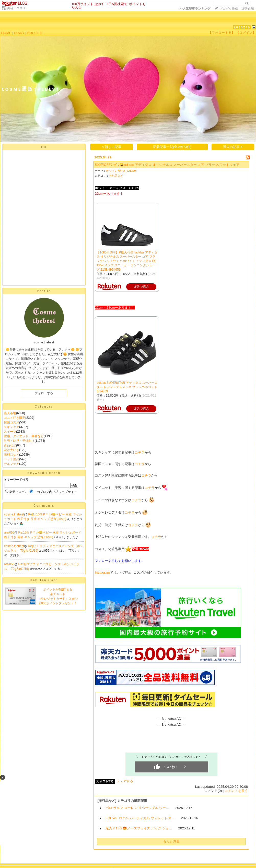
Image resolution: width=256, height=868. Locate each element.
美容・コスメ (16, 8)
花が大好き (11, 450)
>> (195, 9)
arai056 (9, 533)
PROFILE (35, 33)
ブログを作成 (229, 9)
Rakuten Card (44, 580)
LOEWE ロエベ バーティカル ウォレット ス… (140, 818)
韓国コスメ (11, 422)
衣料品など (11, 455)
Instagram (102, 572)
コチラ (140, 452)
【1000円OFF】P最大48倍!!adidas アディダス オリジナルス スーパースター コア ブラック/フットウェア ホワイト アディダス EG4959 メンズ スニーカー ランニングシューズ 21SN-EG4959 (127, 261)
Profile (44, 291)
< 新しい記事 (112, 147)
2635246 (242, 27)
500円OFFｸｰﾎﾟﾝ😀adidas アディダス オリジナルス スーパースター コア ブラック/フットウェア (167, 165)
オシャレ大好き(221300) (121, 171)
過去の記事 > (233, 147)
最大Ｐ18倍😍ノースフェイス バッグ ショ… (139, 828)
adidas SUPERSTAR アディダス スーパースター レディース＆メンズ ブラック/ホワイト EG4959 (127, 387)
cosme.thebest (14, 514)
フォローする (44, 393)
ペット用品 (11, 459)
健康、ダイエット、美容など (24, 436)
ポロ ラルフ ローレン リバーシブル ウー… (137, 808)
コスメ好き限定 (15, 418)
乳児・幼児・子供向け (19, 441)
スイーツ (10, 432)
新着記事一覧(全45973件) (172, 147)
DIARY (19, 33)
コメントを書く (236, 791)
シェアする (125, 781)
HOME (6, 33)
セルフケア (11, 464)
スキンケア (11, 427)
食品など (10, 445)
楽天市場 (248, 9)
